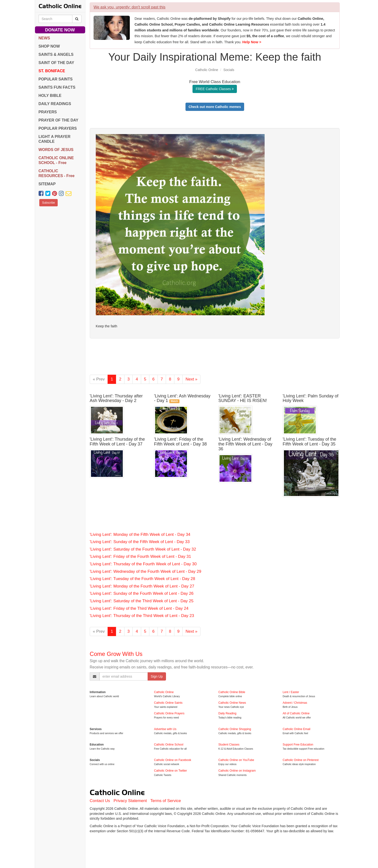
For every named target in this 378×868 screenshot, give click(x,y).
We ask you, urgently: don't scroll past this (130, 7)
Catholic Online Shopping (235, 729)
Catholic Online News (232, 703)
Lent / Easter (291, 692)
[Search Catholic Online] (77, 19)
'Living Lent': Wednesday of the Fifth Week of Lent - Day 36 (245, 444)
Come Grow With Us (116, 654)
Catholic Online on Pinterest (301, 760)
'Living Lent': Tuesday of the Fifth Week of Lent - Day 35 (309, 442)
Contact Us (100, 801)
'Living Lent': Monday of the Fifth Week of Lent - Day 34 (140, 534)
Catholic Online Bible (232, 692)
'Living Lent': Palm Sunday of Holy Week (311, 398)
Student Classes (229, 745)
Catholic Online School (168, 745)
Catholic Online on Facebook (172, 760)
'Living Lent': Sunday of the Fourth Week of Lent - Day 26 (142, 593)
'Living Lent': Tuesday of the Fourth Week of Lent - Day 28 (142, 579)
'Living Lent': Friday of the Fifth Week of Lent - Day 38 (180, 442)
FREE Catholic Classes (215, 89)
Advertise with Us (165, 729)
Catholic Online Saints (168, 703)
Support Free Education (298, 745)
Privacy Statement (130, 801)
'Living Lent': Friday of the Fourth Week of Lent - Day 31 (140, 556)
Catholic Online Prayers (169, 713)
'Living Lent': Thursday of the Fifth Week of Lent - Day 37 (117, 442)
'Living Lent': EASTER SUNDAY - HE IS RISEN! (243, 398)
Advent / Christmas (295, 703)
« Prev (99, 379)
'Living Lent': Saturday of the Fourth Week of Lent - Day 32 (143, 549)
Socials (229, 70)
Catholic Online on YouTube (236, 760)
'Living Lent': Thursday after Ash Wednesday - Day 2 (116, 398)
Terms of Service (166, 801)
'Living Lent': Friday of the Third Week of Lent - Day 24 (139, 608)
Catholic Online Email (297, 729)
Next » (191, 379)
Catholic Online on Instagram (237, 771)
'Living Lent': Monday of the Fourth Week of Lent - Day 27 (142, 586)
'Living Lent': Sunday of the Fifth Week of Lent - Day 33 (140, 542)
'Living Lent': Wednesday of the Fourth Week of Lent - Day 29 (145, 571)
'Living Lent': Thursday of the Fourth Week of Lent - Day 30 (143, 564)
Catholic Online (207, 70)
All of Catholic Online (296, 713)
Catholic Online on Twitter (170, 771)
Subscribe (48, 203)
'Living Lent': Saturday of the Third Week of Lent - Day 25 (142, 601)
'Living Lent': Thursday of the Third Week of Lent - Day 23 (142, 616)
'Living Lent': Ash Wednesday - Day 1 (182, 398)
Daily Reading (227, 713)
